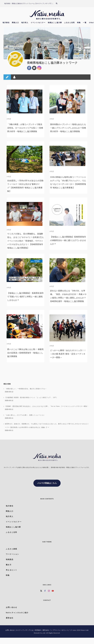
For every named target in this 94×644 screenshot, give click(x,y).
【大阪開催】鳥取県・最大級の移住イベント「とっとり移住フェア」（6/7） (31, 398)
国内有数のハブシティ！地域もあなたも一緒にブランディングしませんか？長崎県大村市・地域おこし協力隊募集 (68, 128)
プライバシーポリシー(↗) (62, 630)
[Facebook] (45, 591)
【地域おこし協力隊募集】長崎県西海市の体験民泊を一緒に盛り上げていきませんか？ (68, 240)
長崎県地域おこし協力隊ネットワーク (52, 63)
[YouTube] (53, 591)
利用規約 (38, 630)
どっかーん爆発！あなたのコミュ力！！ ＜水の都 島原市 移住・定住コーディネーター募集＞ (68, 354)
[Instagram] (49, 591)
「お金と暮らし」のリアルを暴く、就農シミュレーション (25, 415)
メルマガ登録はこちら (47, 483)
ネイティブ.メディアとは (25, 630)
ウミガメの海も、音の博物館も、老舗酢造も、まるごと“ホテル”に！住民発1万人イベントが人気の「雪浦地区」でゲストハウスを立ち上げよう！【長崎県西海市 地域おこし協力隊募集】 (26, 241)
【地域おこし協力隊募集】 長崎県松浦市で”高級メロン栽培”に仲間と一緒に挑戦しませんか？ (25, 297)
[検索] (58, 4)
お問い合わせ (10, 630)
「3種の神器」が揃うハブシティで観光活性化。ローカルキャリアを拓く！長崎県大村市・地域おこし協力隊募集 (25, 128)
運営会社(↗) (47, 630)
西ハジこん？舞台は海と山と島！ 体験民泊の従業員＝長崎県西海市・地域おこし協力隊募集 (25, 353)
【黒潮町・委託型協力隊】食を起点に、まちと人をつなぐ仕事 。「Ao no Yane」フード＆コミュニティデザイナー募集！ (47, 406)
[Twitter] (41, 591)
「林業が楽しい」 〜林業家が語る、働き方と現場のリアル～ (26, 389)
